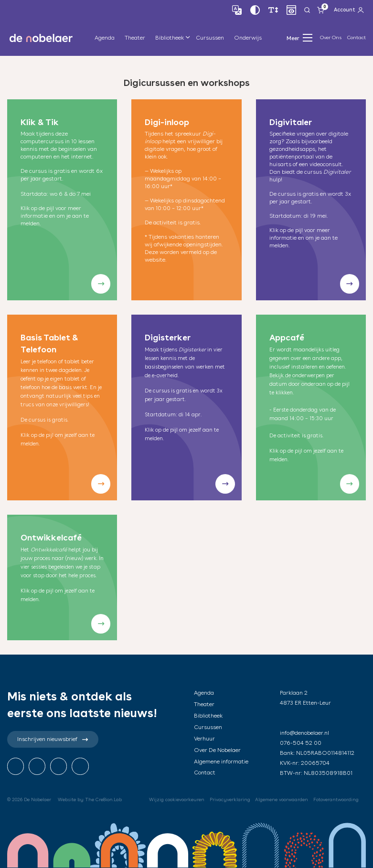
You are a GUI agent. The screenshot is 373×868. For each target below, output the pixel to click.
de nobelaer (41, 38)
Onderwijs (248, 38)
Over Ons (331, 37)
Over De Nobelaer (217, 750)
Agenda (105, 38)
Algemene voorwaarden (282, 799)
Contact (356, 37)
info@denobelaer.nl (304, 733)
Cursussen (210, 38)
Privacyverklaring (230, 799)
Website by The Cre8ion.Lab (90, 799)
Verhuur (204, 739)
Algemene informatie (221, 762)
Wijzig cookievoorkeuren (177, 799)
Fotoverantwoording (336, 799)
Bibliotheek (170, 38)
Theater (135, 38)
